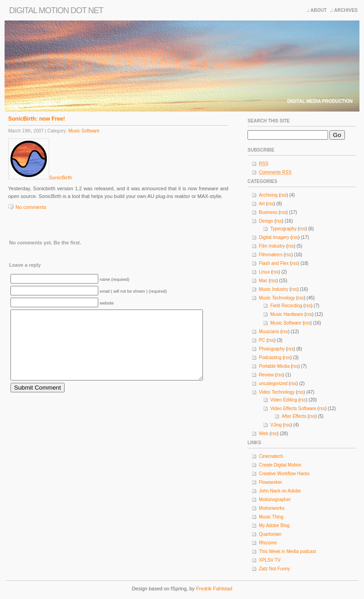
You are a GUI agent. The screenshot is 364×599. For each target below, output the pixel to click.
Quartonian (270, 534)
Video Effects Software (293, 409)
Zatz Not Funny (274, 569)
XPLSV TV (270, 560)
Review (266, 375)
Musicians (269, 332)
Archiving (268, 195)
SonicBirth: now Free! (37, 119)
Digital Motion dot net (56, 10)
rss (283, 195)
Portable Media (274, 366)
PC (262, 340)
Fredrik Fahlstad (214, 589)
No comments (31, 207)
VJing (276, 425)
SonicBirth (61, 178)
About (318, 10)
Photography (272, 349)
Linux (264, 272)
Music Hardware (287, 314)
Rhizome (268, 543)
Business (268, 212)
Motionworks (272, 508)
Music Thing (271, 517)
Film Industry (272, 246)
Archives (346, 10)
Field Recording (286, 306)
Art (262, 204)
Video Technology (277, 392)
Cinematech (271, 456)
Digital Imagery (274, 237)
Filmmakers (271, 255)
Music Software (84, 131)
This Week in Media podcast (287, 551)
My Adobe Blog (274, 525)
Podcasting (270, 358)
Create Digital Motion (280, 465)
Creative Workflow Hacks (284, 474)
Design (266, 221)
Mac (263, 281)
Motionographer (275, 500)
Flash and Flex (274, 263)
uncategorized (273, 383)
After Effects (294, 416)
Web (263, 434)
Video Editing (284, 400)
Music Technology (277, 298)
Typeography (283, 229)
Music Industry (273, 289)
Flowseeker (270, 482)
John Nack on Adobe (280, 491)
